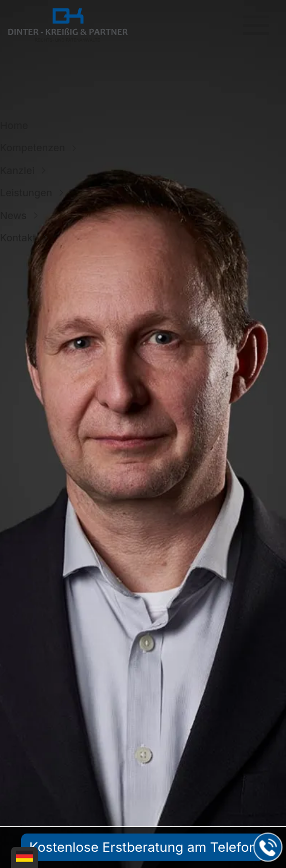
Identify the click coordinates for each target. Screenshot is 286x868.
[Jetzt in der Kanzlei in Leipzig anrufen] (268, 847)
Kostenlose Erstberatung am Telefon (143, 847)
